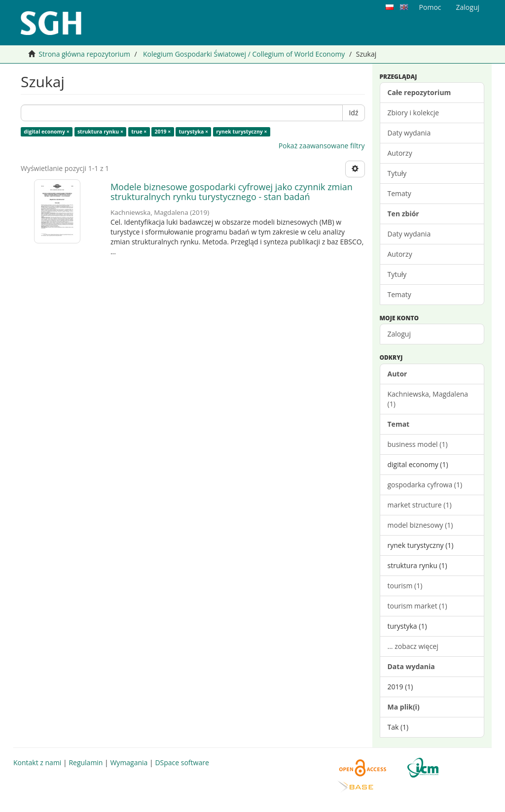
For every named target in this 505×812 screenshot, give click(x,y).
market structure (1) (420, 505)
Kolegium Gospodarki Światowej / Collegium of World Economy (244, 54)
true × (139, 132)
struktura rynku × (100, 132)
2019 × (163, 132)
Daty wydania (409, 133)
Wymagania (129, 762)
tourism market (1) (417, 606)
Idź (353, 113)
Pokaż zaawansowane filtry (322, 146)
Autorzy (400, 153)
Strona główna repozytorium (84, 54)
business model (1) (418, 444)
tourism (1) (405, 586)
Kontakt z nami (37, 762)
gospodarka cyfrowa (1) (425, 485)
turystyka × (194, 132)
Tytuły (397, 173)
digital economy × (46, 132)
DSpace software (182, 762)
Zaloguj (399, 334)
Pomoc (430, 7)
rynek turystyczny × (241, 132)
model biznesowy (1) (420, 525)
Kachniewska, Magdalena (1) (428, 399)
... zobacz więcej (413, 646)
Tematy (399, 193)
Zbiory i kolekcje (414, 113)
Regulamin (86, 762)
